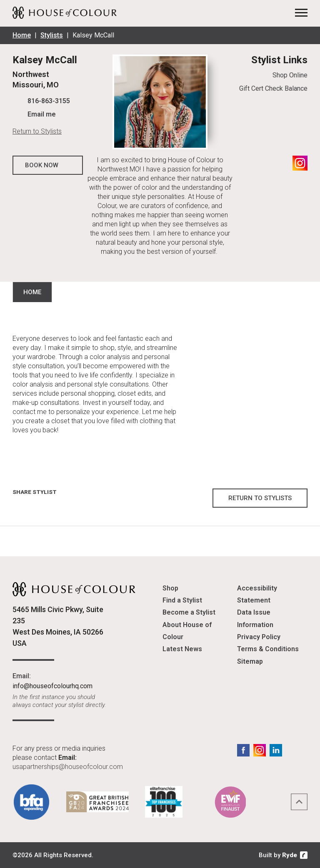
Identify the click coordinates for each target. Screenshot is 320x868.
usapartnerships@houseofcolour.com (68, 767)
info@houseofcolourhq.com (52, 686)
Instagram (300, 163)
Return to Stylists (37, 131)
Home (22, 35)
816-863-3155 (49, 101)
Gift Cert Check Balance (273, 88)
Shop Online (290, 75)
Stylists (52, 35)
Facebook (243, 750)
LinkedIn (276, 750)
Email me (42, 114)
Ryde (290, 855)
